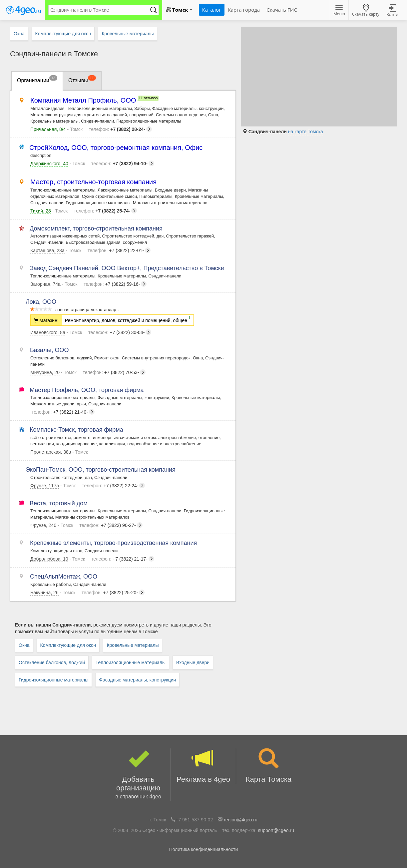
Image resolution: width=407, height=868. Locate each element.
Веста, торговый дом (59, 503)
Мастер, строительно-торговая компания (93, 182)
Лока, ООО (43, 302)
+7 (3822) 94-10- (123, 164)
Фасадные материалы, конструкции (137, 680)
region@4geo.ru (241, 820)
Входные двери (193, 662)
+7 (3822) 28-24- (120, 129)
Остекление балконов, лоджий (52, 662)
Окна (24, 645)
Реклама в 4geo (203, 766)
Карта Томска (269, 766)
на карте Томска (306, 132)
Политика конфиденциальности (204, 849)
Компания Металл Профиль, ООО (83, 100)
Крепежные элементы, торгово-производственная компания (114, 543)
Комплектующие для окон (68, 645)
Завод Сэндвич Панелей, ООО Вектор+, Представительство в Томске (127, 268)
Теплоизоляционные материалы (131, 662)
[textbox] (100, 10)
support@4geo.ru (276, 830)
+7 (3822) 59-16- (115, 284)
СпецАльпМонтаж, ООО (64, 577)
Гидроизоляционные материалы (53, 680)
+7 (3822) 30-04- (120, 332)
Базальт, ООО (50, 350)
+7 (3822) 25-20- (113, 593)
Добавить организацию (138, 775)
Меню (339, 11)
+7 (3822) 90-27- (111, 525)
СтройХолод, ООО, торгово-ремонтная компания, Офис (116, 148)
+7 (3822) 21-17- (123, 559)
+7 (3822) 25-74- (105, 211)
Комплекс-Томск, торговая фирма (77, 430)
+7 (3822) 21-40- (63, 412)
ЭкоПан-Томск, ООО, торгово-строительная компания (103, 470)
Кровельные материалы (133, 645)
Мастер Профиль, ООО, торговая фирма (87, 390)
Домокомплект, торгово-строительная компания (96, 228)
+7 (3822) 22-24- (113, 486)
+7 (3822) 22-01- (119, 250)
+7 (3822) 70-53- (114, 372)
